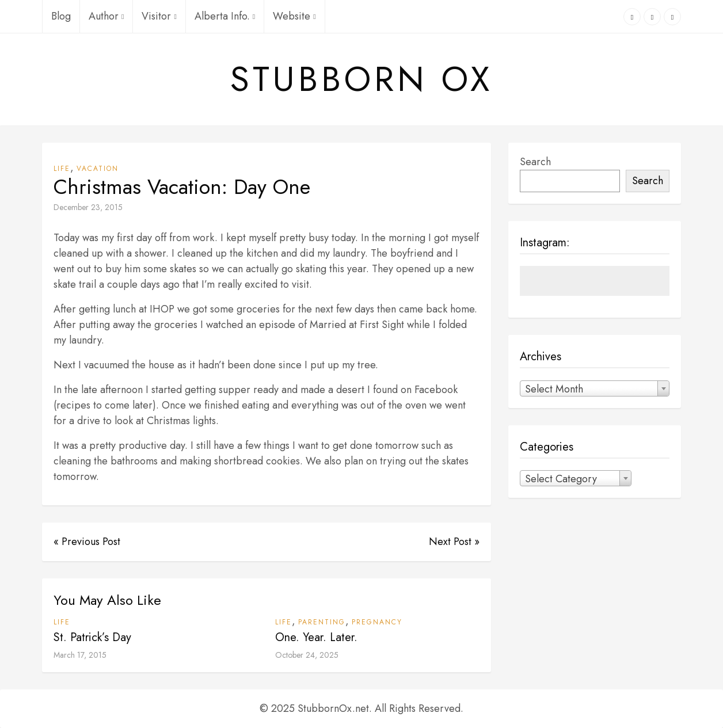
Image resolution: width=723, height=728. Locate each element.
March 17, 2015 (80, 655)
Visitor (159, 16)
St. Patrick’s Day (92, 637)
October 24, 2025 (307, 655)
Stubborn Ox (361, 79)
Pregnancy (377, 622)
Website (294, 16)
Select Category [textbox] (561, 479)
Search (535, 162)
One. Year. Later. (316, 637)
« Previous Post (87, 542)
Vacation (98, 169)
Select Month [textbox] (554, 389)
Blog (61, 16)
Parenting (322, 622)
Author (106, 16)
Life (62, 169)
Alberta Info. (225, 16)
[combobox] (595, 388)
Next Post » (454, 542)
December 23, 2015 (88, 207)
